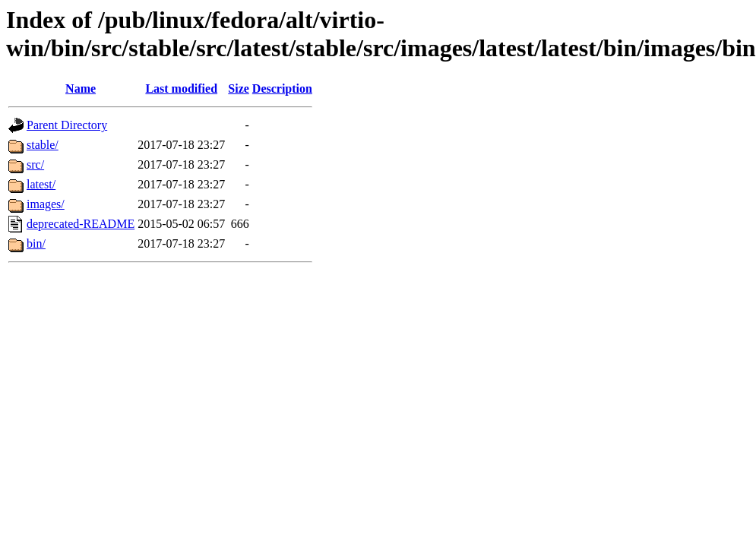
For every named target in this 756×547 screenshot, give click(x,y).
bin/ (36, 243)
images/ (46, 204)
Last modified (181, 89)
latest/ (41, 184)
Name (81, 89)
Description (282, 89)
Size (239, 89)
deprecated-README (81, 224)
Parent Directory (67, 125)
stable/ (43, 145)
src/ (35, 164)
